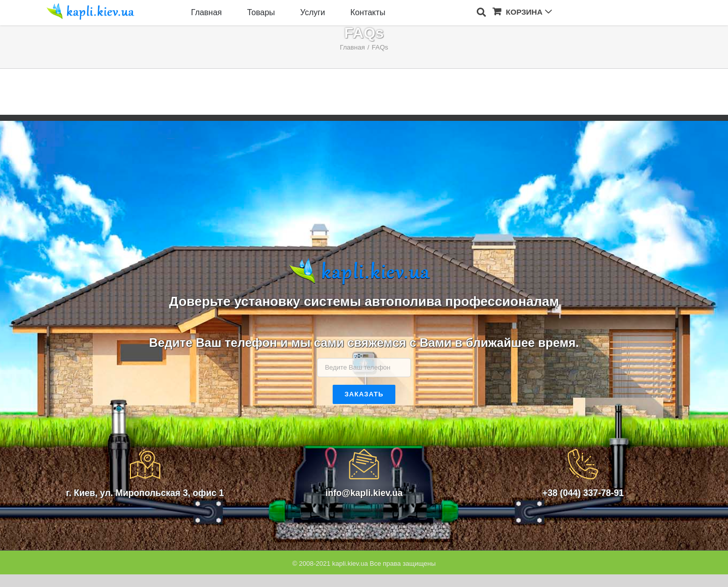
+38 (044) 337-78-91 (583, 493)
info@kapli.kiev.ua (364, 493)
